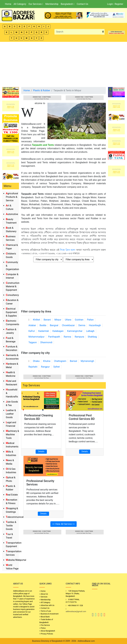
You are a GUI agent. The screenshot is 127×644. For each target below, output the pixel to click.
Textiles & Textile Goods (11, 526)
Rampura (79, 337)
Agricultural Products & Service (12, 197)
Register (119, 4)
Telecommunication (16, 517)
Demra (82, 325)
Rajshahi (33, 367)
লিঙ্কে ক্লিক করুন (68, 250)
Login (110, 4)
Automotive (12, 214)
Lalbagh (90, 331)
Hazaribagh (95, 325)
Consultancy (12, 295)
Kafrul (32, 331)
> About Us (44, 594)
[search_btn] (103, 32)
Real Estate (12, 495)
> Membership (45, 600)
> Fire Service (45, 625)
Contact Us (82, 4)
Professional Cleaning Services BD (39, 417)
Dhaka (36, 361)
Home (8, 4)
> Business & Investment (49, 614)
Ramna (67, 337)
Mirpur (58, 320)
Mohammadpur (36, 337)
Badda (43, 325)
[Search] (78, 32)
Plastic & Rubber (42, 90)
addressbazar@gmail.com (76, 612)
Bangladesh (68, 4)
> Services (43, 597)
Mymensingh (87, 361)
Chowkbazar (68, 325)
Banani (47, 320)
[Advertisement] (63, 64)
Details (41, 451)
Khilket (36, 320)
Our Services (36, 4)
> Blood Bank (45, 617)
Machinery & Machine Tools (12, 435)
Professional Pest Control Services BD (82, 417)
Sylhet (56, 367)
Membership (52, 4)
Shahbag (92, 337)
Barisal (73, 361)
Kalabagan (58, 331)
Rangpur (45, 367)
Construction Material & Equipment (13, 286)
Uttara (68, 320)
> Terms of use (45, 611)
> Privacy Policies (46, 634)
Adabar (32, 325)
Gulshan (79, 320)
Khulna (47, 361)
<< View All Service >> (63, 524)
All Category (20, 4)
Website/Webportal (16, 560)
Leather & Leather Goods (11, 414)
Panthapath (54, 337)
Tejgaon (33, 342)
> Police (42, 628)
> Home (42, 591)
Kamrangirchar (75, 331)
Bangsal (54, 325)
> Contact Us (44, 608)
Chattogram (60, 361)
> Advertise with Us (47, 605)
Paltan (90, 320)
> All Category (45, 602)
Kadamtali (44, 331)
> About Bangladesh (47, 631)
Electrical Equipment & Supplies (11, 312)
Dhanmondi (46, 342)
